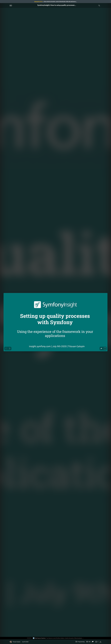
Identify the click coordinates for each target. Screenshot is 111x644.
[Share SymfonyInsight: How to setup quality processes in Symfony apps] (93, 642)
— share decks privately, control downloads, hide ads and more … (55, 1)
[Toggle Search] (99, 5)
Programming (80, 642)
